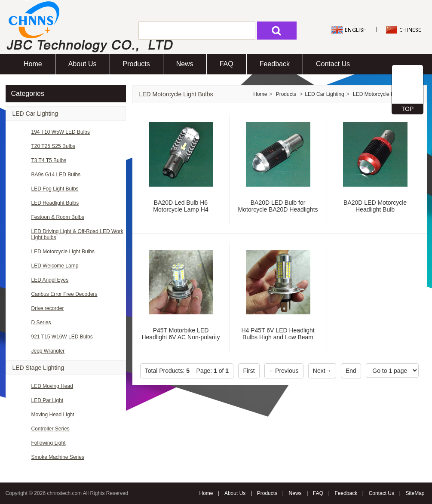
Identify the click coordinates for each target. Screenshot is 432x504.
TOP (408, 109)
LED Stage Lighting (38, 368)
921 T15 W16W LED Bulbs (62, 337)
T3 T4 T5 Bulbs (49, 160)
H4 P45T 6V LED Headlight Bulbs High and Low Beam (278, 334)
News (185, 64)
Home (33, 64)
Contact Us (333, 64)
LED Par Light (47, 400)
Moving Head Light (53, 415)
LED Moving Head (52, 386)
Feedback (275, 64)
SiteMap (415, 493)
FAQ (227, 64)
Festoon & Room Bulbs (58, 217)
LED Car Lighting (35, 114)
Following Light (49, 443)
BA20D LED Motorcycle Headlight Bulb (375, 206)
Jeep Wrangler (48, 351)
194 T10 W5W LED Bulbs (61, 132)
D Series (41, 323)
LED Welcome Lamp (55, 266)
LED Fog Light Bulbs (55, 189)
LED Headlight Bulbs (55, 203)
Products (136, 64)
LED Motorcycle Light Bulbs (63, 252)
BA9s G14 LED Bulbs (56, 175)
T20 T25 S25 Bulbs (54, 146)
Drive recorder (48, 308)
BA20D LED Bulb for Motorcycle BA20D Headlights (278, 206)
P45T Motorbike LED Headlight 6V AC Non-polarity (181, 334)
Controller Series (51, 429)
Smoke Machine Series (58, 457)
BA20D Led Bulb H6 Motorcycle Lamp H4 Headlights (181, 209)
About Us (83, 64)
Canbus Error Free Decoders (64, 294)
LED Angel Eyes (50, 280)
